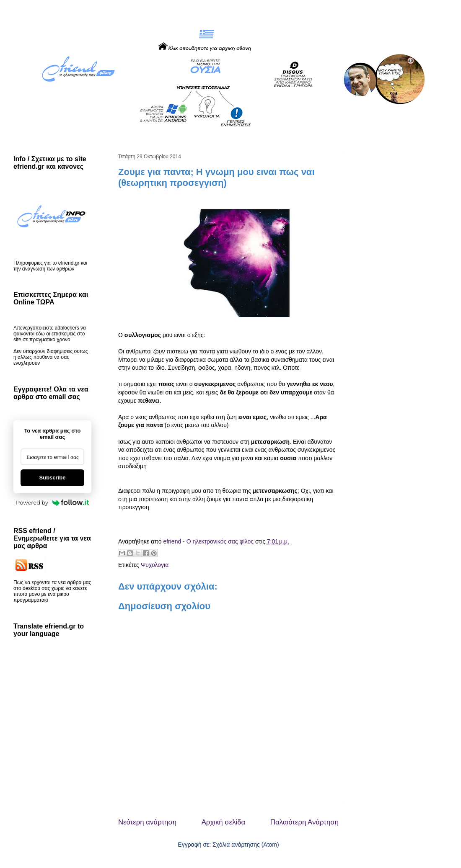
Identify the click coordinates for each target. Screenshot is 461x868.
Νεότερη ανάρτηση (147, 822)
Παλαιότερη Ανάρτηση (304, 822)
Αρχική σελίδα (224, 822)
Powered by (52, 502)
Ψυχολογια (155, 565)
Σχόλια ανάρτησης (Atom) (246, 845)
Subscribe (53, 478)
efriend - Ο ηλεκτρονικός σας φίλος (209, 541)
